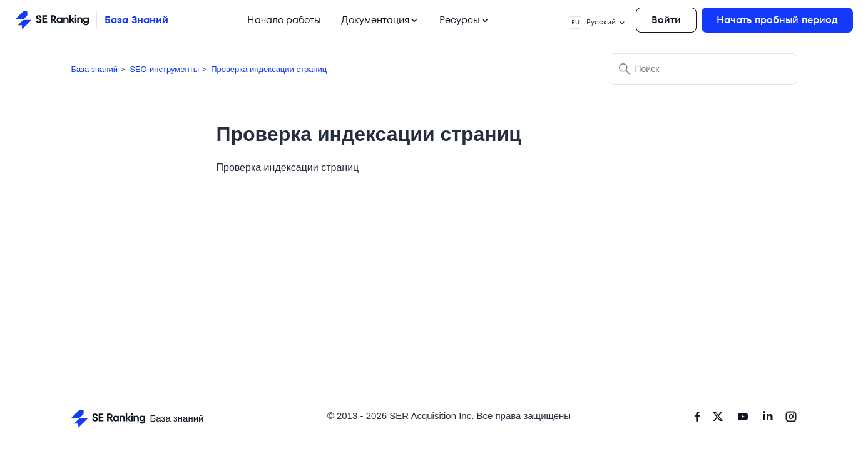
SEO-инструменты (164, 69)
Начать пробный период (777, 20)
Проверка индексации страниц (269, 69)
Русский (597, 23)
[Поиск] (703, 69)
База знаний (95, 69)
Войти (666, 20)
